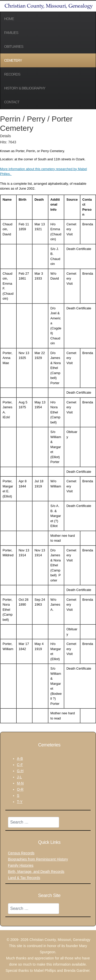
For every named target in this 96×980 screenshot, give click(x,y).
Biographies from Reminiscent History (38, 859)
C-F (20, 765)
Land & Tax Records (24, 878)
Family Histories (21, 865)
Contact (12, 102)
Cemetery (13, 60)
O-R (20, 789)
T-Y (20, 802)
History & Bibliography (25, 88)
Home (9, 19)
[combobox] (34, 822)
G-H (20, 771)
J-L (19, 777)
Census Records (21, 853)
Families (11, 33)
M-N (20, 783)
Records (12, 74)
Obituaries (14, 47)
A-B (20, 759)
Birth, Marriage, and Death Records (36, 872)
